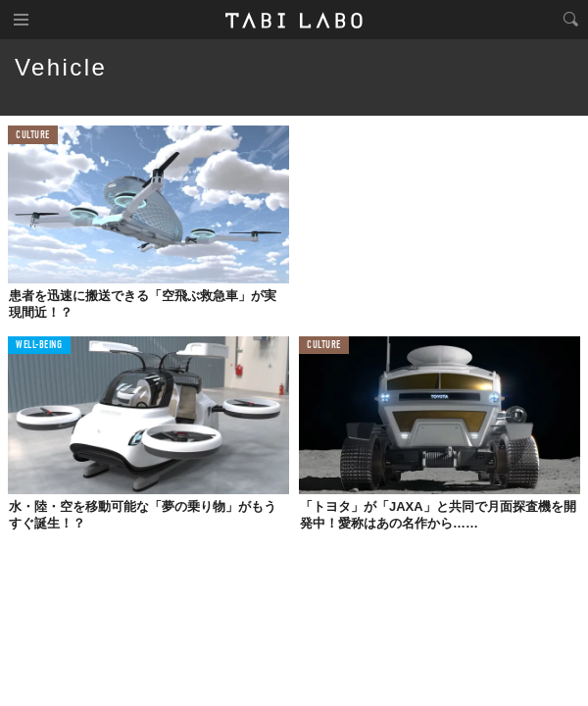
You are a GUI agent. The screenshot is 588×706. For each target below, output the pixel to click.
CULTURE (33, 136)
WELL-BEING (39, 346)
